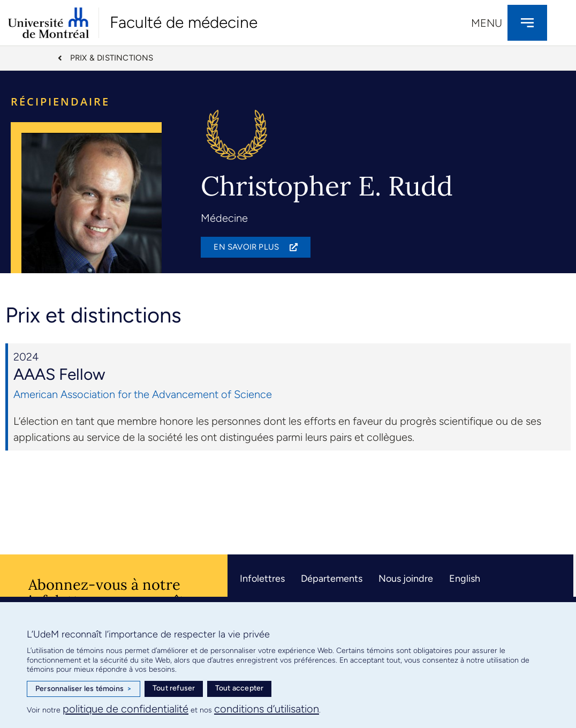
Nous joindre (406, 580)
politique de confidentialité (126, 709)
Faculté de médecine (184, 22)
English (465, 580)
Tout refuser (174, 688)
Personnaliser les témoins (84, 689)
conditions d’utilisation (267, 709)
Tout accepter (240, 688)
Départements (332, 580)
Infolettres (262, 580)
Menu (487, 23)
